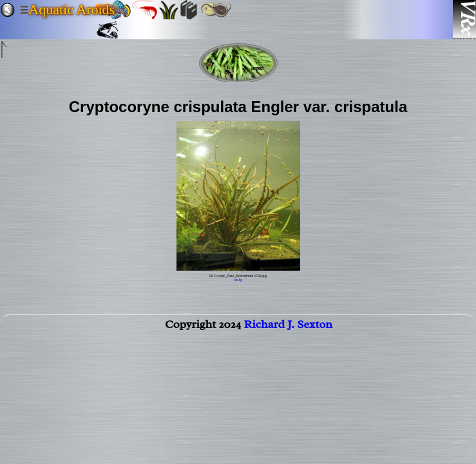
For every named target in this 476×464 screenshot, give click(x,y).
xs (236, 280)
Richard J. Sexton (288, 327)
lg (240, 280)
